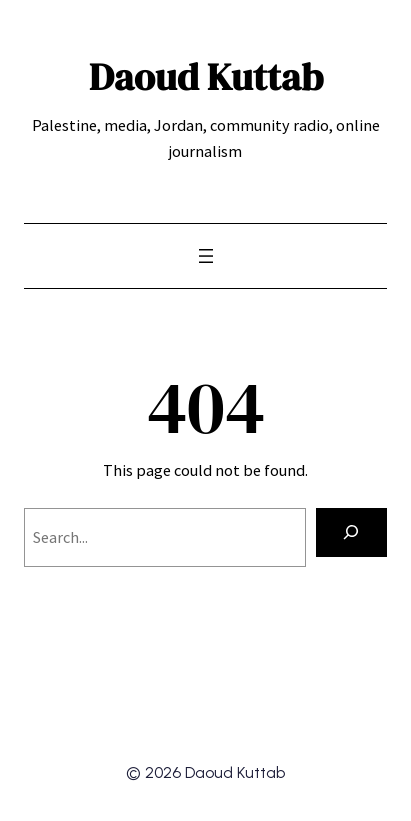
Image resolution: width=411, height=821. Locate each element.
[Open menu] (206, 256)
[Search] (351, 533)
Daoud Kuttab (206, 76)
